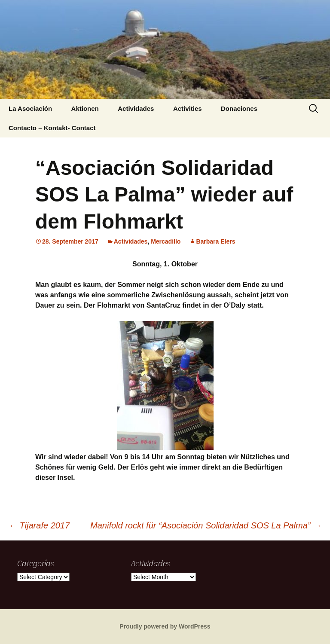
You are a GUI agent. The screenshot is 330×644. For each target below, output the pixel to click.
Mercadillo (166, 241)
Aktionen (85, 108)
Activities (188, 108)
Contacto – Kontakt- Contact (52, 128)
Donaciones (239, 108)
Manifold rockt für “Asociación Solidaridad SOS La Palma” (206, 525)
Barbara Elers (215, 241)
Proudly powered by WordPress (165, 626)
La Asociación (30, 108)
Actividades (136, 108)
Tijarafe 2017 (39, 525)
